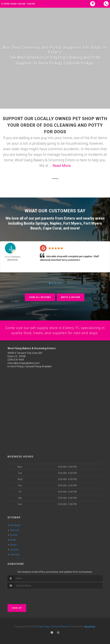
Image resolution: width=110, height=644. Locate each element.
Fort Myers (72, 223)
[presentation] (25, 595)
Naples (56, 223)
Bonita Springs (36, 223)
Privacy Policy (43, 626)
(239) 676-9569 (16, 360)
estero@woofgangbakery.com (24, 363)
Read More (62, 166)
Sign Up (17, 608)
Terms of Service (60, 626)
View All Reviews (40, 297)
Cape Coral (52, 228)
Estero (70, 218)
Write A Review (70, 297)
